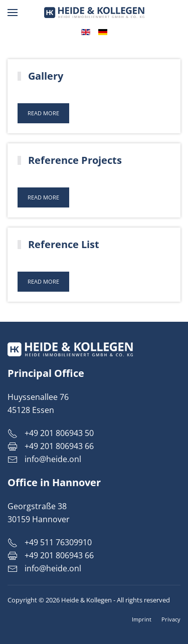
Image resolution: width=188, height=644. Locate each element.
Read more (43, 113)
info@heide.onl (53, 459)
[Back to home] (94, 13)
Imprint (142, 619)
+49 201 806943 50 (51, 433)
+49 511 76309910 (50, 542)
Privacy (171, 619)
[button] (13, 13)
